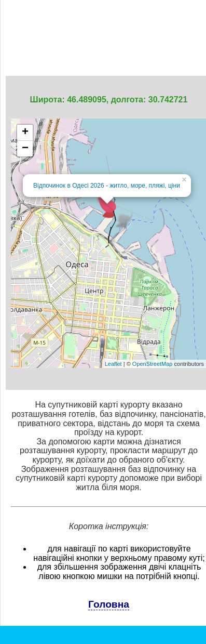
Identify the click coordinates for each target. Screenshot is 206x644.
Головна (109, 604)
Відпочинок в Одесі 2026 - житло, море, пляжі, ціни (107, 186)
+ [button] (25, 133)
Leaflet (113, 364)
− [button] (25, 149)
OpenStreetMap (153, 364)
